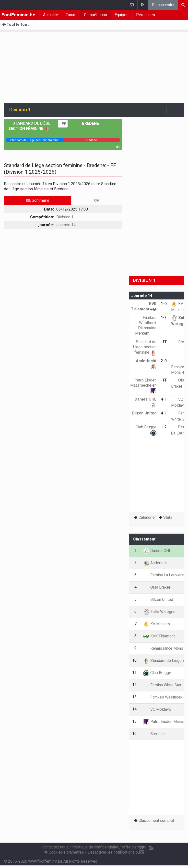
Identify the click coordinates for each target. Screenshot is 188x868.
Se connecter (163, 5)
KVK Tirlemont (159, 636)
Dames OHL (157, 551)
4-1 (164, 399)
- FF (63, 124)
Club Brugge (157, 673)
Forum (71, 15)
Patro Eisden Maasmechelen (143, 385)
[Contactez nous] (141, 848)
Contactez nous (55, 847)
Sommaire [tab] (38, 200)
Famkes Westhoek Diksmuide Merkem (146, 326)
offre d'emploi (134, 847)
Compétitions (95, 15)
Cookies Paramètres (64, 852)
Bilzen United (158, 599)
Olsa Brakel (157, 587)
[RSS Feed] (151, 848)
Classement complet (156, 820)
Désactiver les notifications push (116, 852)
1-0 (164, 304)
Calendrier (147, 517)
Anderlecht (156, 563)
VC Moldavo (157, 709)
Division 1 (65, 217)
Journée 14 (66, 225)
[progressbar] (34, 140)
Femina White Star (162, 685)
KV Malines (157, 624)
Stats (168, 517)
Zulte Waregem (160, 612)
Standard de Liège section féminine (145, 347)
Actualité (51, 15)
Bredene (87, 123)
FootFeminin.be (18, 15)
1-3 (164, 318)
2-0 (164, 361)
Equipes (122, 15)
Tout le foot (15, 25)
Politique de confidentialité (95, 847)
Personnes (146, 15)
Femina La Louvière (164, 575)
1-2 (164, 427)
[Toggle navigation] (173, 110)
